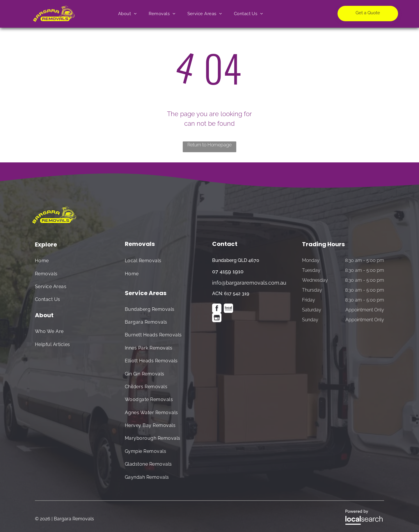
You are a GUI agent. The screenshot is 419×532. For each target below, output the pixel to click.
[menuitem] (128, 14)
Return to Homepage (210, 145)
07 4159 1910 (228, 271)
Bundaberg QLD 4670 (236, 260)
